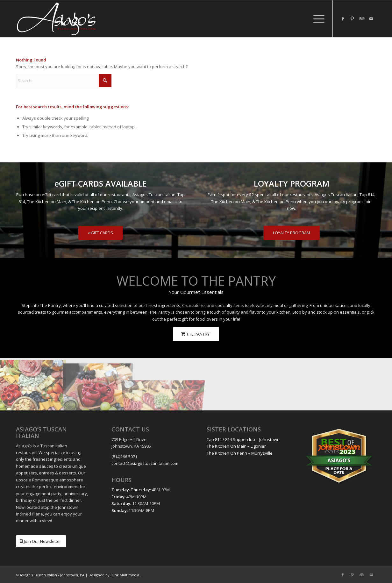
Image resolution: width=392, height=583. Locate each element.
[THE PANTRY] (196, 334)
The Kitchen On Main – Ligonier (236, 446)
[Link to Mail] (371, 18)
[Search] (64, 81)
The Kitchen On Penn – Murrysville (240, 453)
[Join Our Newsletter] (41, 541)
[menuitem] (317, 19)
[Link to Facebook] (343, 18)
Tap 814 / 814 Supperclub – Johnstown (243, 439)
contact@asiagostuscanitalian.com (145, 463)
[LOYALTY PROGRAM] (292, 233)
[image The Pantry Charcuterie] (33, 384)
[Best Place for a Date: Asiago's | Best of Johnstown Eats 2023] (339, 456)
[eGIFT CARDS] (100, 233)
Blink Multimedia (125, 575)
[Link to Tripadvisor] (362, 18)
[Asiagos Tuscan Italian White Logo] (56, 19)
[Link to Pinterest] (352, 18)
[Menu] (317, 19)
